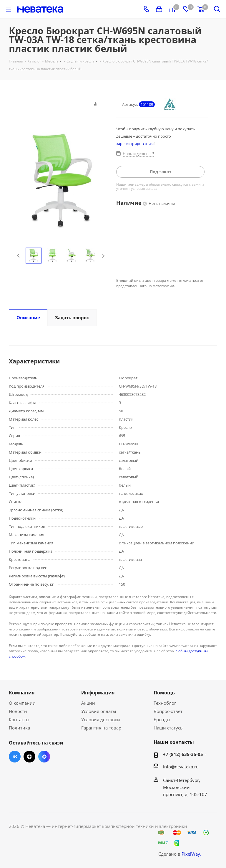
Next (103, 256)
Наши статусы (169, 728)
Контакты (19, 719)
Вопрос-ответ (168, 711)
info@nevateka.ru (181, 767)
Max (44, 757)
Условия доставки (101, 719)
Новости (18, 711)
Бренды (162, 719)
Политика (19, 728)
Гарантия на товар (101, 728)
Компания (22, 693)
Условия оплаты (99, 711)
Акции (88, 703)
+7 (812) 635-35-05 (183, 754)
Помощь (164, 693)
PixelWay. (191, 854)
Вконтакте (15, 757)
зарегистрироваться (135, 144)
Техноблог (165, 703)
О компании (22, 703)
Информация (98, 693)
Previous (19, 256)
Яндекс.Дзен (29, 757)
